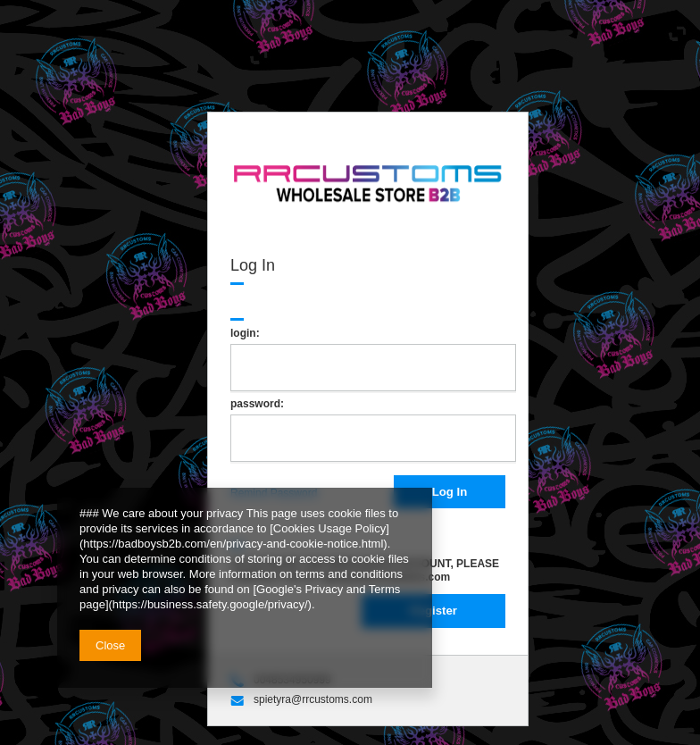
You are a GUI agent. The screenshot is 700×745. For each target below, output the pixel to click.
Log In (450, 492)
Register (433, 611)
